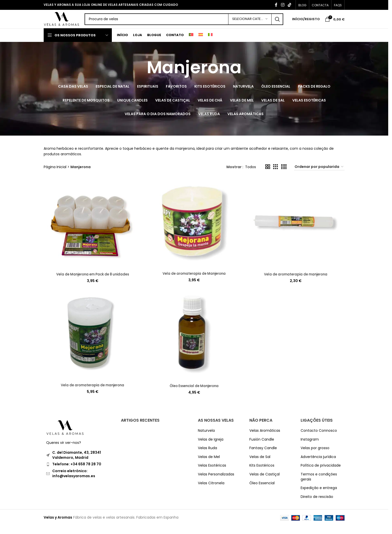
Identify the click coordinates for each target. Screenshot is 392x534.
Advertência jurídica (318, 465)
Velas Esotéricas (212, 474)
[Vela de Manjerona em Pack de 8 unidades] (92, 232)
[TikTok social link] (290, 5)
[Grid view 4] (284, 176)
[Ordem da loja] (319, 176)
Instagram (310, 448)
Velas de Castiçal (265, 483)
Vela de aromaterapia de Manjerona (194, 281)
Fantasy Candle (263, 456)
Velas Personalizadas (216, 483)
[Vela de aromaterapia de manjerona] (296, 232)
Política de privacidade (321, 474)
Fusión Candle (262, 448)
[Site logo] (71, 23)
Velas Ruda (207, 456)
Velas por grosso (315, 456)
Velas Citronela (211, 491)
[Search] (193, 24)
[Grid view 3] (276, 176)
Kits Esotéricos (262, 474)
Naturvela (206, 439)
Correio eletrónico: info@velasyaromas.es (74, 482)
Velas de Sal (260, 465)
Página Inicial (55, 175)
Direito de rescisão (317, 505)
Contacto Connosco (319, 439)
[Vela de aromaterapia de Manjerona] (194, 232)
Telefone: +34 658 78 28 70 (77, 473)
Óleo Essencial (262, 491)
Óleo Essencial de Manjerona (194, 394)
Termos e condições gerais (319, 485)
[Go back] (140, 76)
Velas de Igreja (211, 448)
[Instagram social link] (283, 5)
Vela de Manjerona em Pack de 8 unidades (92, 282)
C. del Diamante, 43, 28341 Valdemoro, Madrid (77, 463)
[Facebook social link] (276, 5)
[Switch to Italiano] (210, 44)
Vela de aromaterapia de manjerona (296, 282)
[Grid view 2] (268, 176)
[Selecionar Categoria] (250, 24)
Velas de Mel (209, 465)
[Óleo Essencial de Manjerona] (194, 344)
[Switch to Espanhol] (201, 44)
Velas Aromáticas (265, 439)
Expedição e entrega (319, 496)
